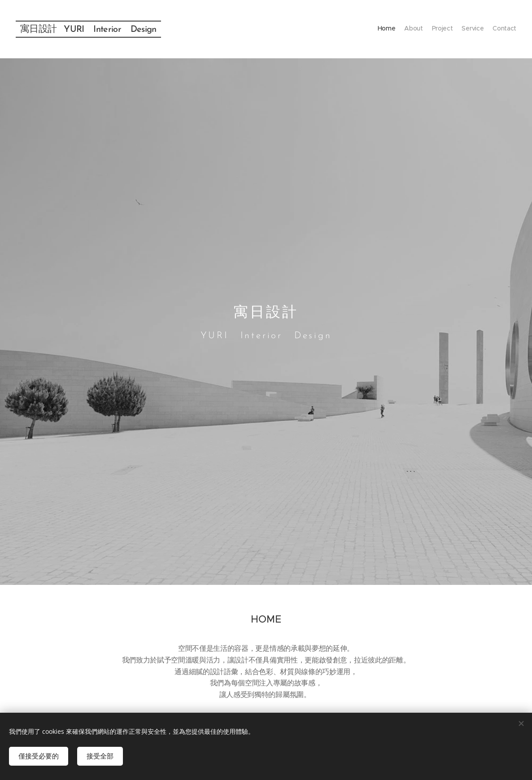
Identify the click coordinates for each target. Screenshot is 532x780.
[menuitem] (482, 29)
